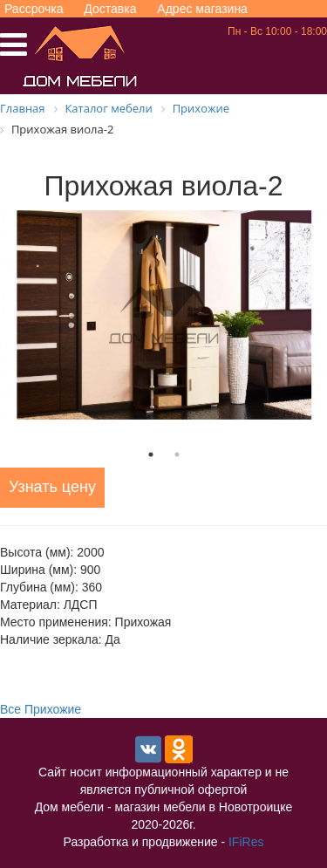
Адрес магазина (202, 9)
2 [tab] (177, 455)
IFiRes (246, 842)
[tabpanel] (163, 315)
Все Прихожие (41, 709)
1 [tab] (151, 455)
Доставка (110, 9)
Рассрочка (34, 9)
